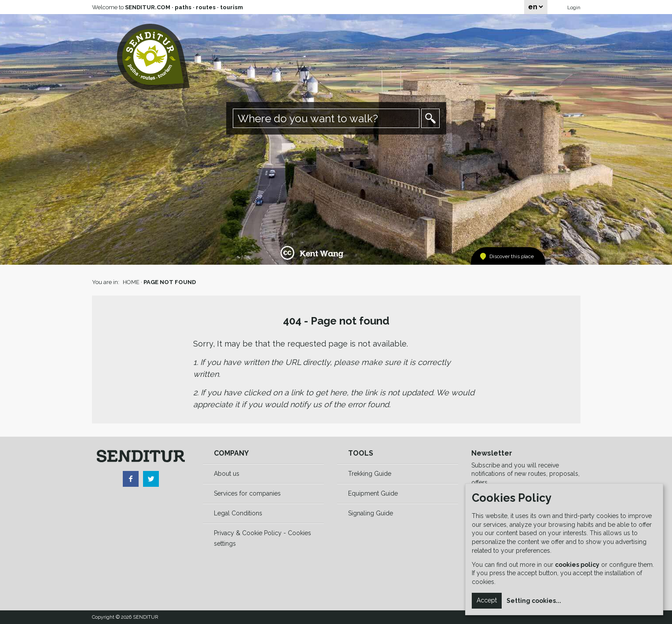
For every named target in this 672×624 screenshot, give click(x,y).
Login (574, 7)
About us (227, 474)
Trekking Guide (370, 474)
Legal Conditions (238, 513)
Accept (487, 600)
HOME (131, 282)
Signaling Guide (371, 513)
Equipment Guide (373, 493)
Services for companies (247, 493)
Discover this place (512, 256)
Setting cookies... (534, 601)
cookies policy (577, 565)
